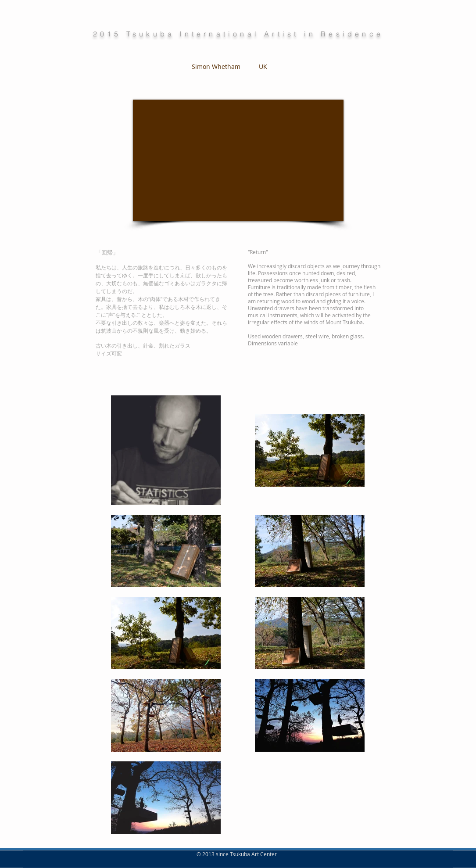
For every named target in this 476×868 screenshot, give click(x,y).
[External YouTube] (238, 160)
